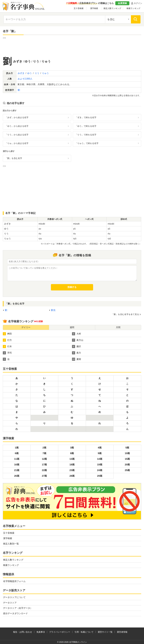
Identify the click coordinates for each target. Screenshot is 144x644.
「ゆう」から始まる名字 (17, 126)
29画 (100, 476)
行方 (7, 340)
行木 (7, 346)
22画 (44, 470)
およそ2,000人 (25, 79)
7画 (44, 453)
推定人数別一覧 (11, 544)
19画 (100, 465)
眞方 (76, 353)
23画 (72, 470)
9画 (100, 453)
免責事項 (41, 632)
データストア (10, 603)
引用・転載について (84, 632)
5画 (127, 448)
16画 (17, 465)
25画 (127, 470)
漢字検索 (94, 8)
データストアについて (14, 597)
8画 (72, 453)
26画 (17, 476)
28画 (72, 476)
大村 (76, 334)
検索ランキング (133, 8)
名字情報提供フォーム (14, 581)
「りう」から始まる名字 (17, 135)
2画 (44, 448)
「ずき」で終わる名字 (86, 117)
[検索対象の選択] (118, 19)
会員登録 (122, 3)
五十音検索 (79, 8)
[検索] (136, 19)
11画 (17, 459)
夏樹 (76, 359)
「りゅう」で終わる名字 (87, 143)
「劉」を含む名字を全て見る (125, 314)
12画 (44, 459)
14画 (100, 459)
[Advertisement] (72, 46)
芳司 (7, 353)
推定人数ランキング (112, 8)
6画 (17, 453)
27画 (44, 476)
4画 (100, 448)
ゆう (30, 73)
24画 (100, 470)
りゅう (45, 73)
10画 (127, 453)
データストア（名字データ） (18, 608)
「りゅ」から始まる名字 (17, 143)
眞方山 (78, 340)
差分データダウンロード (15, 613)
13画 (72, 459)
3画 (72, 448)
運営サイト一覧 (105, 632)
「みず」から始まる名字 (17, 117)
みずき (21, 73)
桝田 (7, 334)
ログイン (138, 3)
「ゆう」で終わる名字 (86, 126)
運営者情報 (122, 632)
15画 (127, 459)
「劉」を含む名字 (14, 158)
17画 (44, 465)
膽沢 (76, 346)
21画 (17, 470)
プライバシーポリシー (60, 632)
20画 (127, 465)
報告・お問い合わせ (23, 632)
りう (37, 73)
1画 (17, 448)
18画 (72, 465)
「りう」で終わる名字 (86, 135)
